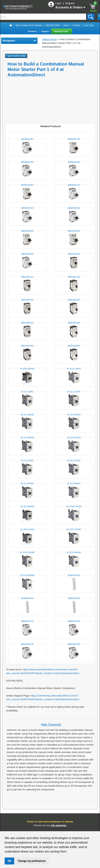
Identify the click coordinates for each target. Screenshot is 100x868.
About (66, 25)
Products (33, 31)
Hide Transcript (51, 725)
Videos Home (49, 39)
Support (45, 31)
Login (59, 3)
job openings (59, 825)
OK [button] (9, 861)
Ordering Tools (61, 31)
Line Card (89, 25)
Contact (76, 25)
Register (70, 3)
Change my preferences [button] (32, 861)
